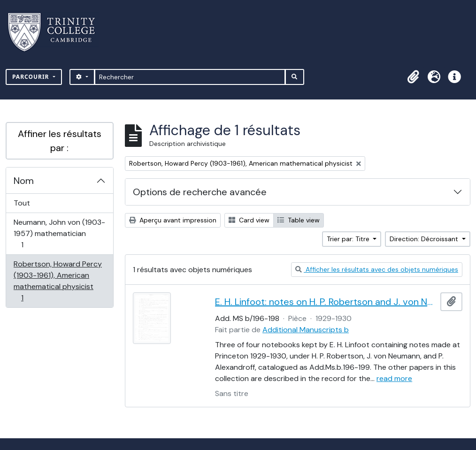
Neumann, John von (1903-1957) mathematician (59, 233)
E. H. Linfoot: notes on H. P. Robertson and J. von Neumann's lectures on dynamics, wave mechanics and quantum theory (326, 302)
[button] (413, 77)
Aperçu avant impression (173, 220)
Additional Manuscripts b (306, 330)
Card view (249, 220)
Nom (24, 181)
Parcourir (32, 77)
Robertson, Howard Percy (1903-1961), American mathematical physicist (58, 281)
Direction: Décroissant (425, 239)
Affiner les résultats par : (60, 141)
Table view (299, 220)
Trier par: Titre (349, 239)
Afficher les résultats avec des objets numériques (377, 269)
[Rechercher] (190, 77)
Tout (22, 203)
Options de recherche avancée (200, 192)
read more (394, 378)
